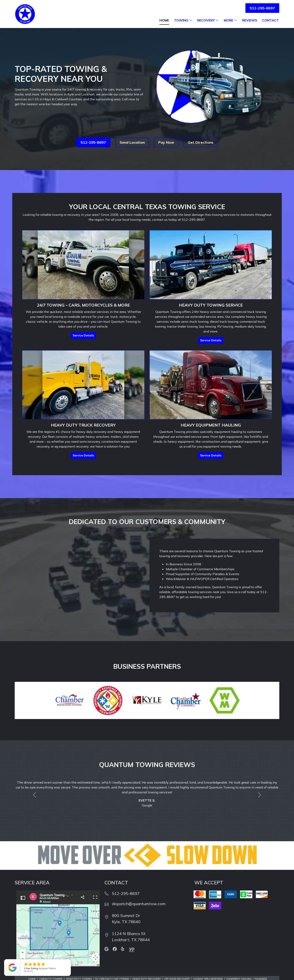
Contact (271, 20)
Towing (183, 20)
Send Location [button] (132, 142)
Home (164, 20)
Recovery (208, 20)
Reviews (250, 20)
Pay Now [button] (166, 142)
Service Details (83, 335)
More (231, 20)
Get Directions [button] (201, 142)
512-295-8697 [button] (262, 8)
